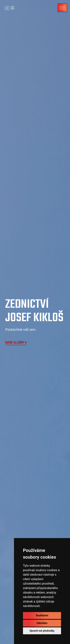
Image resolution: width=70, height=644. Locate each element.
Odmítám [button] (42, 623)
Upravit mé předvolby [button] (42, 631)
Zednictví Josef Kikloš (34, 311)
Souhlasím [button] (42, 615)
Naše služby (16, 342)
